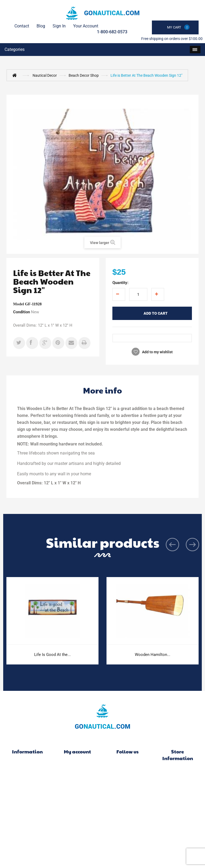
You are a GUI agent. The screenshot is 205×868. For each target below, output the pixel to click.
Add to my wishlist (157, 352)
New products (27, 773)
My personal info (78, 797)
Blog (41, 26)
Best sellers (27, 781)
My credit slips (77, 781)
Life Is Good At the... (52, 655)
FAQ (27, 821)
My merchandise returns (77, 773)
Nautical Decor (45, 75)
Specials (27, 765)
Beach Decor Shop (84, 75)
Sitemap (27, 845)
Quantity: (120, 283)
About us (27, 829)
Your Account (86, 26)
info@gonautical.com (178, 799)
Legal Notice (27, 813)
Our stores (27, 789)
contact (22, 26)
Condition (21, 312)
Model (19, 304)
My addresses (77, 789)
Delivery (27, 805)
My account (77, 751)
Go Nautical (178, 771)
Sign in (59, 26)
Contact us (27, 797)
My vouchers (78, 805)
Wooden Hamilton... (153, 655)
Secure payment (27, 837)
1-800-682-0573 (112, 32)
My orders (77, 765)
